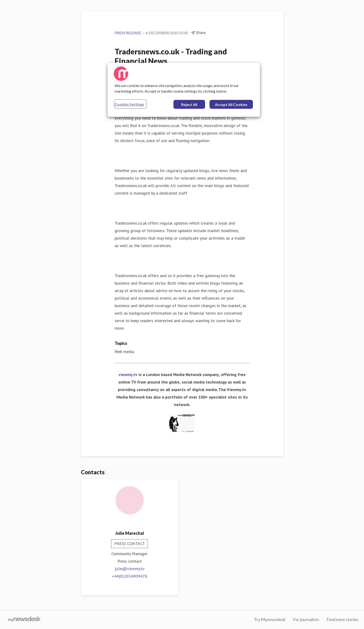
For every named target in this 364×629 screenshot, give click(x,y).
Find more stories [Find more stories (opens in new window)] (342, 619)
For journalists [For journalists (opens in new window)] (306, 619)
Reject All (189, 104)
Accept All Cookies (231, 104)
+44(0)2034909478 (129, 576)
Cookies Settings (129, 104)
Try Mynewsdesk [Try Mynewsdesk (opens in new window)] (270, 619)
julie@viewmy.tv (130, 569)
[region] (184, 90)
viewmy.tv (128, 375)
